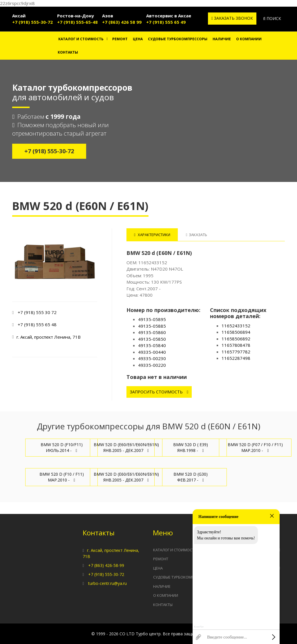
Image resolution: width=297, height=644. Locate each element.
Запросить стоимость (159, 392)
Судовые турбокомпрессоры (178, 39)
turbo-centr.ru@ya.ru (107, 583)
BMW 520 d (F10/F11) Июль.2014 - (62, 447)
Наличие (222, 39)
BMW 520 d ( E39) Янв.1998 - (191, 447)
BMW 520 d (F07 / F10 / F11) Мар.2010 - (255, 447)
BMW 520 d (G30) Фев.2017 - (191, 477)
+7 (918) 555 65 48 (37, 324)
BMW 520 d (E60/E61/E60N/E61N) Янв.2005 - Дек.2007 (126, 447)
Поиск (272, 18)
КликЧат (199, 627)
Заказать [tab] (197, 235)
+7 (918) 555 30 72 (37, 312)
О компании (249, 39)
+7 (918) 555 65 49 (166, 22)
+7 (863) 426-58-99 (106, 565)
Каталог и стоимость (81, 39)
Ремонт (120, 39)
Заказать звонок (232, 18)
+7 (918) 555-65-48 (77, 22)
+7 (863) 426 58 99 (122, 22)
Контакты (68, 52)
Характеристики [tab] (152, 235)
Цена (138, 39)
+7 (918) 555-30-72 (32, 22)
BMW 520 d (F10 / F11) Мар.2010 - (62, 477)
